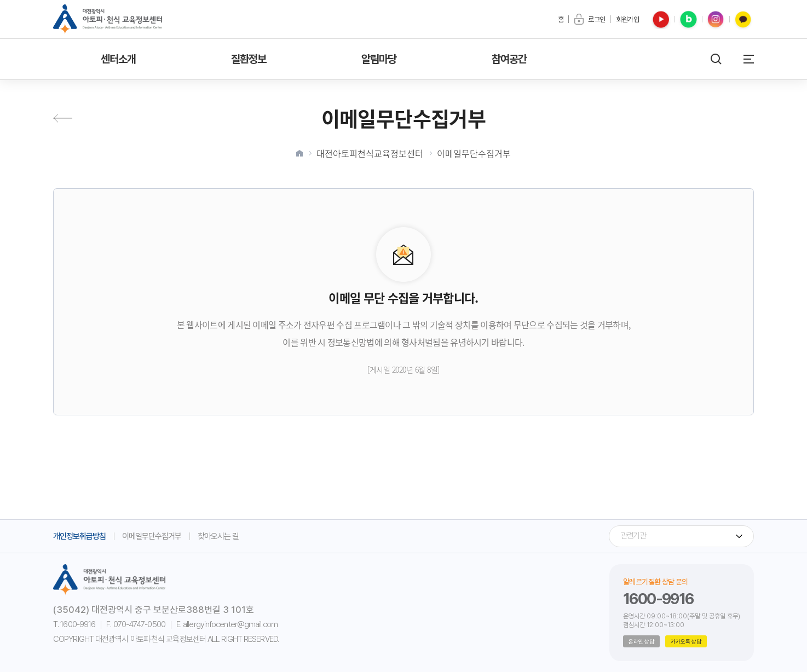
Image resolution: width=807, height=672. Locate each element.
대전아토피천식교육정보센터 (370, 153)
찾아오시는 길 (218, 536)
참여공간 (509, 59)
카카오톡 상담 (686, 641)
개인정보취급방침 (79, 536)
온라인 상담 (641, 641)
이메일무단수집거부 (474, 153)
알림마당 (379, 59)
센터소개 (119, 59)
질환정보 (249, 59)
